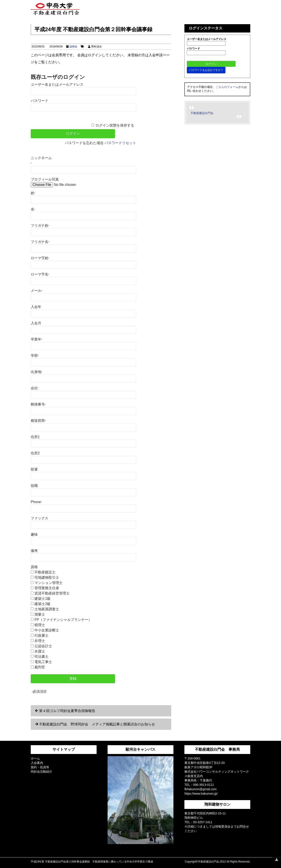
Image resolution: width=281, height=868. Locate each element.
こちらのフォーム (227, 87)
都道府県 (38, 421)
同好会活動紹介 (41, 772)
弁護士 (40, 651)
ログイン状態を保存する (115, 125)
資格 (34, 567)
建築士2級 (42, 604)
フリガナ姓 (40, 226)
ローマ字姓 (40, 258)
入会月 (36, 323)
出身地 (36, 372)
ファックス (40, 518)
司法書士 (41, 657)
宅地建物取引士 (47, 577)
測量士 (40, 614)
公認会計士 (43, 646)
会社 (35, 388)
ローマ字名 (40, 274)
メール (36, 291)
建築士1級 (42, 599)
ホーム (35, 758)
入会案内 (37, 763)
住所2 (35, 453)
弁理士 (40, 641)
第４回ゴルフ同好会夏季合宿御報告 (67, 711)
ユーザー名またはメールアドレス (57, 84)
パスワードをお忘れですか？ (206, 70)
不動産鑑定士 (45, 572)
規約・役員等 (40, 767)
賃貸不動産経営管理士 (52, 593)
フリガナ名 (40, 242)
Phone (36, 502)
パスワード (40, 101)
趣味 (34, 534)
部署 (34, 469)
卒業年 (36, 339)
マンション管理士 (49, 583)
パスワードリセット (120, 143)
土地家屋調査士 (47, 609)
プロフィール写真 (45, 179)
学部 (35, 356)
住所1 (35, 437)
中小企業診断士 (47, 630)
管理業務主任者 (47, 588)
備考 (34, 551)
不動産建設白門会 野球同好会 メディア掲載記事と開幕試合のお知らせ (97, 724)
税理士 (40, 625)
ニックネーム (41, 160)
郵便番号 (38, 404)
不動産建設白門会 (202, 113)
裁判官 (40, 667)
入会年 (36, 307)
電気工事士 (43, 662)
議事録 (73, 47)
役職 (34, 486)
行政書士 (41, 635)
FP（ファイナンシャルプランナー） (63, 620)
